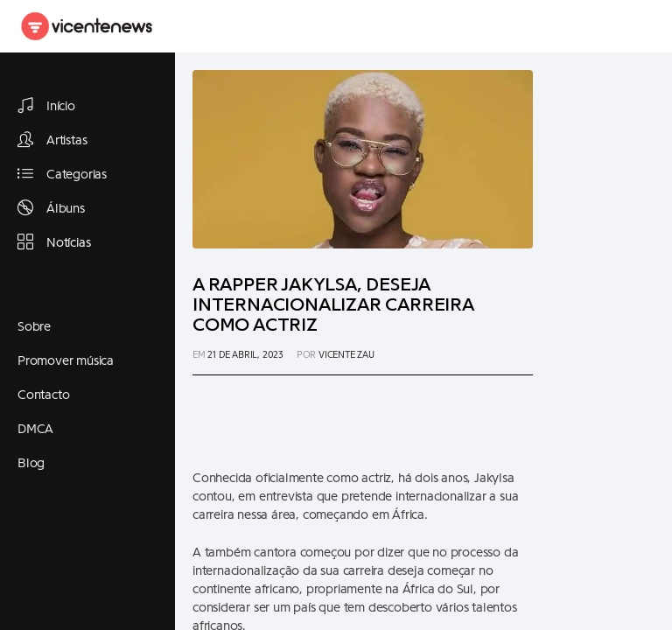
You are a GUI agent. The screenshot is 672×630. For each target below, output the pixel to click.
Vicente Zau (346, 355)
